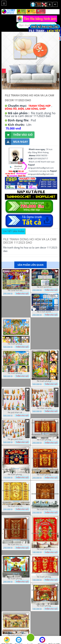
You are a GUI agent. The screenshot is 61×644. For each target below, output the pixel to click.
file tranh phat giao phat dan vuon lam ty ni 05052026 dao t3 (16, 344)
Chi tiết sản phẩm (14, 231)
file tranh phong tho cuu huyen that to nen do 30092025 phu (45, 577)
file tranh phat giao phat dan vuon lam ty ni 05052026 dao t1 (16, 373)
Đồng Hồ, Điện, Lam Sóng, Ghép (25, 109)
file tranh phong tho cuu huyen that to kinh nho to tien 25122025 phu (45, 606)
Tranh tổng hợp (40, 106)
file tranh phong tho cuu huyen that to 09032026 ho (45, 475)
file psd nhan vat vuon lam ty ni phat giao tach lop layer (16, 412)
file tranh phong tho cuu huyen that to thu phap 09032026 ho (45, 440)
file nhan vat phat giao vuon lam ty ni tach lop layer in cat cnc (45, 408)
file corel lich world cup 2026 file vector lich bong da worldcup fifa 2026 (16, 290)
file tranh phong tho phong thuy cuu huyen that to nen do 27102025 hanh (45, 549)
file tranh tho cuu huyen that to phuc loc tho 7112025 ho (45, 509)
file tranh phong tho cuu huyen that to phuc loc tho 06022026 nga (16, 474)
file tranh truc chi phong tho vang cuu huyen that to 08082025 (16, 506)
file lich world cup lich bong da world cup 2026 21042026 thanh (45, 287)
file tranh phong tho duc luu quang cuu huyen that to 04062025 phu (16, 579)
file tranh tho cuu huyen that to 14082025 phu (16, 545)
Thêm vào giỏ (19, 135)
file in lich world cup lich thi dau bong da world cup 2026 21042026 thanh (45, 312)
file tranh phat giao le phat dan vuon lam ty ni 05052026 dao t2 (45, 381)
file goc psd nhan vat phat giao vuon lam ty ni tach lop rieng (16, 439)
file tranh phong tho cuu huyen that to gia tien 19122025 (16, 635)
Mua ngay (16, 142)
